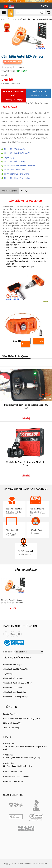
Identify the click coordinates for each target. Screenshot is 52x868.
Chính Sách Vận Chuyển (14, 149)
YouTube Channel (19, 634)
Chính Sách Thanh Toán (15, 170)
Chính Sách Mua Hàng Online (17, 174)
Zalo (12, 634)
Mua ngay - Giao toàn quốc (14, 96)
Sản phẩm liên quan (15, 356)
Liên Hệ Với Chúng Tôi (12, 723)
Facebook (6, 634)
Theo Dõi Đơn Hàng (11, 728)
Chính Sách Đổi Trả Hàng (15, 162)
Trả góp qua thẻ (38, 94)
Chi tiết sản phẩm (9, 191)
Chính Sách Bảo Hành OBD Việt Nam (20, 166)
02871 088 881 (23, 776)
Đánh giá (25, 191)
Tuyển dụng (9, 157)
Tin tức (45, 6)
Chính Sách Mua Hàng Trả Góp (17, 178)
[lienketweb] (29, 652)
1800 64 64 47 (16, 772)
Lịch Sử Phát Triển (10, 714)
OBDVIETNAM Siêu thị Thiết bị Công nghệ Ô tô (22, 719)
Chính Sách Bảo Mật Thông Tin (18, 153)
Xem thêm (18, 341)
